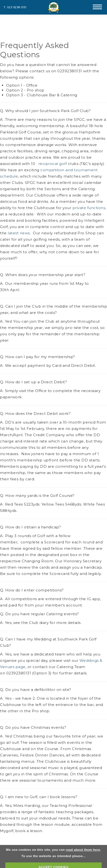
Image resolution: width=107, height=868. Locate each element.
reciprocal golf (52, 164)
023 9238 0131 (17, 7)
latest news (19, 233)
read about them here (83, 850)
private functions (89, 208)
